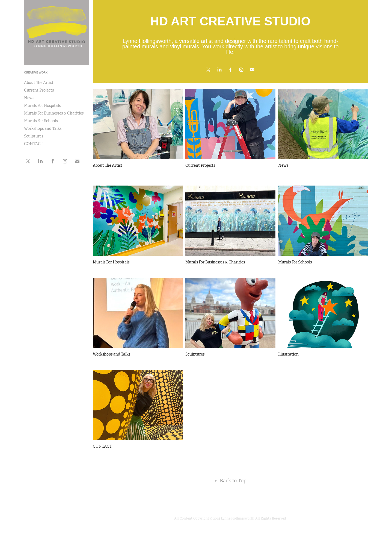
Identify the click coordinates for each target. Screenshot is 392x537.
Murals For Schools (41, 121)
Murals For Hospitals (42, 105)
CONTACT (34, 144)
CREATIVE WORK (36, 72)
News (29, 98)
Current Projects (39, 90)
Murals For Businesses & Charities (54, 113)
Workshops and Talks (43, 128)
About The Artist (39, 83)
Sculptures (34, 136)
